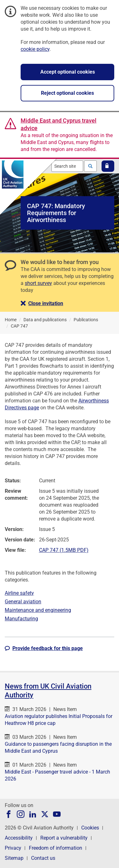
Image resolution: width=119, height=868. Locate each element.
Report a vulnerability (64, 838)
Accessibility (19, 838)
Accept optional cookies (68, 72)
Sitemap (14, 858)
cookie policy (35, 49)
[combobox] (67, 166)
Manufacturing (21, 619)
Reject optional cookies (67, 93)
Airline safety (19, 593)
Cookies (90, 828)
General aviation (23, 602)
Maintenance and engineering (38, 610)
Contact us (43, 858)
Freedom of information (56, 848)
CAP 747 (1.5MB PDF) (64, 550)
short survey (38, 283)
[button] (108, 166)
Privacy (13, 848)
